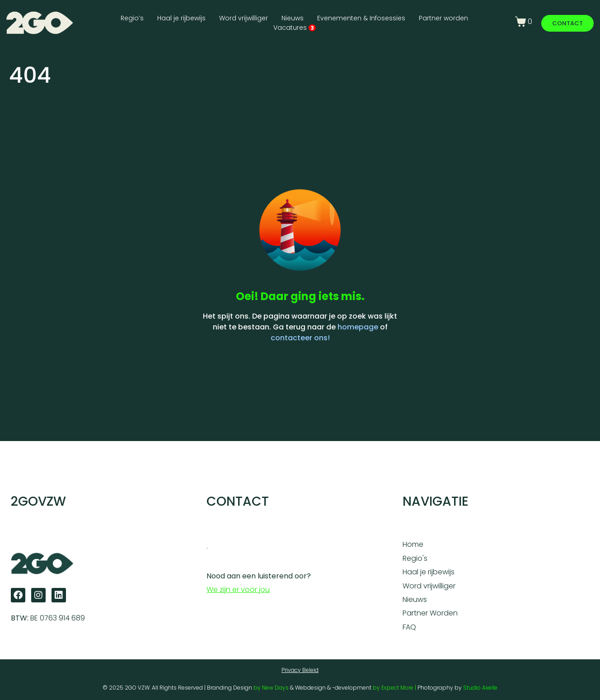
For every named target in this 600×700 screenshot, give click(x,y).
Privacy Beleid (300, 670)
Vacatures (295, 28)
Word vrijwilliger (244, 18)
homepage (358, 327)
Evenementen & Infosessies (361, 18)
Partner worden (443, 18)
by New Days (271, 688)
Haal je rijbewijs (181, 18)
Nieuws (293, 18)
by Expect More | (395, 688)
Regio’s (132, 18)
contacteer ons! (300, 338)
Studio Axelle (480, 688)
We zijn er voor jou (238, 590)
